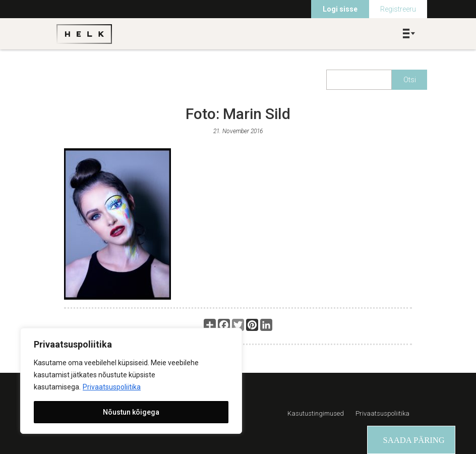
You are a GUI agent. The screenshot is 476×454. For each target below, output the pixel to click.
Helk (84, 34)
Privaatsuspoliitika (112, 387)
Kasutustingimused (316, 413)
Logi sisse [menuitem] (340, 9)
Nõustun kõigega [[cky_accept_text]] (131, 412)
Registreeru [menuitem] (398, 9)
